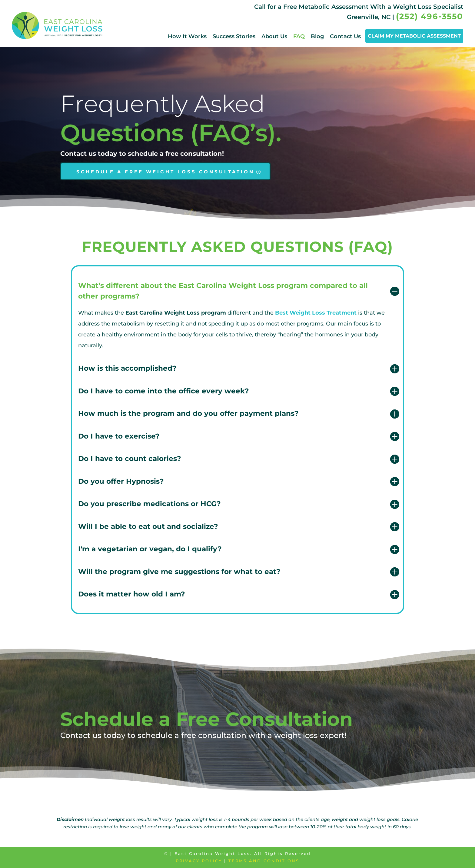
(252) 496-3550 (430, 16)
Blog (317, 36)
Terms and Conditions (264, 861)
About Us (274, 36)
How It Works (187, 36)
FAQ (299, 36)
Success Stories (234, 36)
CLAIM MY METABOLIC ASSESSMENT (414, 36)
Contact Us (345, 36)
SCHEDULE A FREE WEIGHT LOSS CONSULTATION (165, 172)
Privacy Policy (199, 861)
